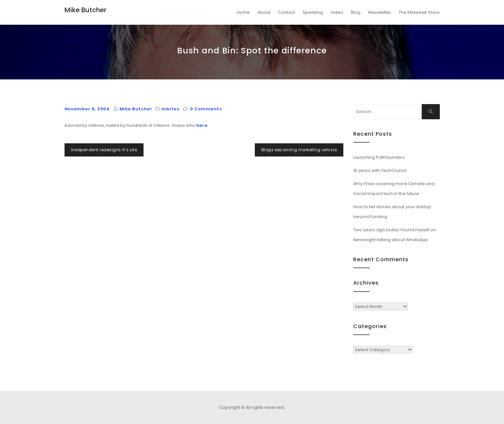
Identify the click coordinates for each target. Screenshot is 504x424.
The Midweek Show (419, 12)
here (202, 125)
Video (337, 12)
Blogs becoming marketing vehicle (299, 150)
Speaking (313, 12)
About (264, 12)
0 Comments (206, 109)
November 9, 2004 (87, 109)
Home (243, 12)
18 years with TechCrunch (380, 170)
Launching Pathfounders (379, 157)
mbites (170, 109)
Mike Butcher (85, 10)
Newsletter (380, 12)
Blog (356, 12)
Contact (286, 12)
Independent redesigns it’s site (104, 150)
